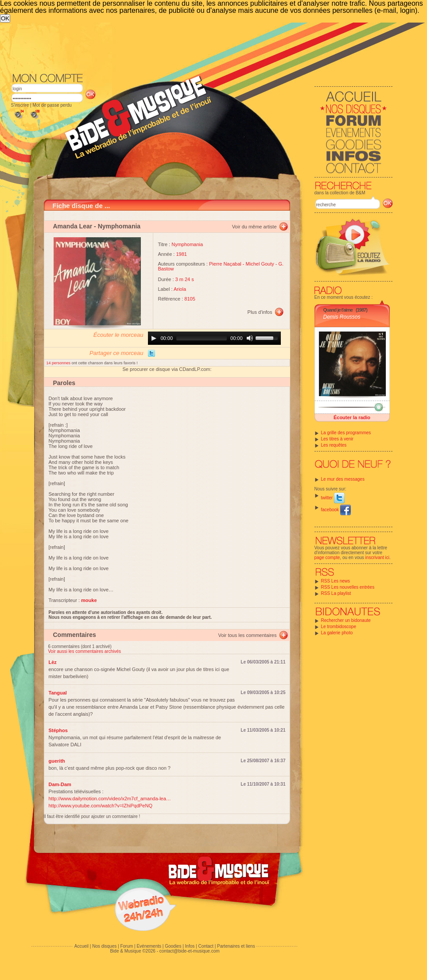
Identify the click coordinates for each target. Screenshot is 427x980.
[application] (214, 338)
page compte (327, 558)
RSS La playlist (336, 593)
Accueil (82, 946)
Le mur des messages (343, 479)
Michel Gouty (260, 264)
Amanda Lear (73, 226)
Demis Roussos (342, 317)
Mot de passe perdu (52, 105)
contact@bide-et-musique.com (190, 951)
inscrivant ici (377, 558)
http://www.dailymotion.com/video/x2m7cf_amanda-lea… (110, 799)
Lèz (53, 662)
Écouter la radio (352, 417)
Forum (126, 946)
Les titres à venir (337, 439)
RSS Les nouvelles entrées (348, 587)
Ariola (180, 289)
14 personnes (59, 363)
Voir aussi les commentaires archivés (85, 651)
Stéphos (58, 730)
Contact (206, 946)
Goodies (173, 946)
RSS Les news (336, 581)
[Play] (154, 338)
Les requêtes (334, 445)
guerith (57, 761)
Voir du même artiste (254, 227)
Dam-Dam (60, 784)
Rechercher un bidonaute (346, 620)
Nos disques (104, 946)
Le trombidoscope (339, 627)
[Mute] (250, 338)
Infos (190, 946)
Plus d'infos (260, 312)
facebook (336, 510)
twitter (333, 498)
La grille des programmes (346, 433)
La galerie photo (337, 633)
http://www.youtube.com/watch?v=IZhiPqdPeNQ (101, 806)
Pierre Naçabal (225, 264)
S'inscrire (20, 105)
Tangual (58, 693)
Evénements (149, 946)
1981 (181, 254)
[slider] (202, 338)
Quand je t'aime (338, 310)
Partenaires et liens (236, 946)
